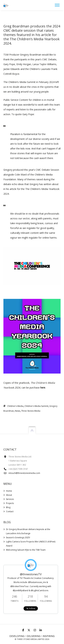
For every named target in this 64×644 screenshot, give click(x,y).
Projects (10, 503)
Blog (8, 507)
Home (9, 491)
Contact (10, 511)
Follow (31, 608)
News (17, 411)
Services (10, 499)
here (43, 388)
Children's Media (15, 406)
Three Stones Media (31, 411)
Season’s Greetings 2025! (18, 537)
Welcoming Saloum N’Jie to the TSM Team (26, 550)
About (9, 495)
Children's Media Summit (36, 406)
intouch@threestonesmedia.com (24, 473)
